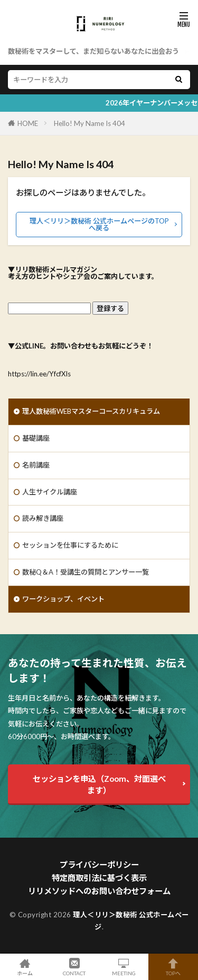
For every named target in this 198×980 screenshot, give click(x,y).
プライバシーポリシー (99, 865)
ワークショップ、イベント (63, 599)
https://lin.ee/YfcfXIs (39, 374)
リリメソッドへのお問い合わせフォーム (99, 891)
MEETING (124, 967)
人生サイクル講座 (50, 492)
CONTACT (74, 967)
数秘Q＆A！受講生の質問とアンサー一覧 (86, 572)
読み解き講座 (43, 518)
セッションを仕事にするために (70, 545)
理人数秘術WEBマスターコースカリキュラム (91, 411)
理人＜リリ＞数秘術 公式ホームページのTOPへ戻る (99, 224)
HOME (28, 123)
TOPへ (173, 967)
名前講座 (36, 465)
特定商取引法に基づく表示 (99, 878)
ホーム (25, 967)
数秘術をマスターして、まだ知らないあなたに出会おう (93, 51)
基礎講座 (36, 438)
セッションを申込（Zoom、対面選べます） (99, 784)
